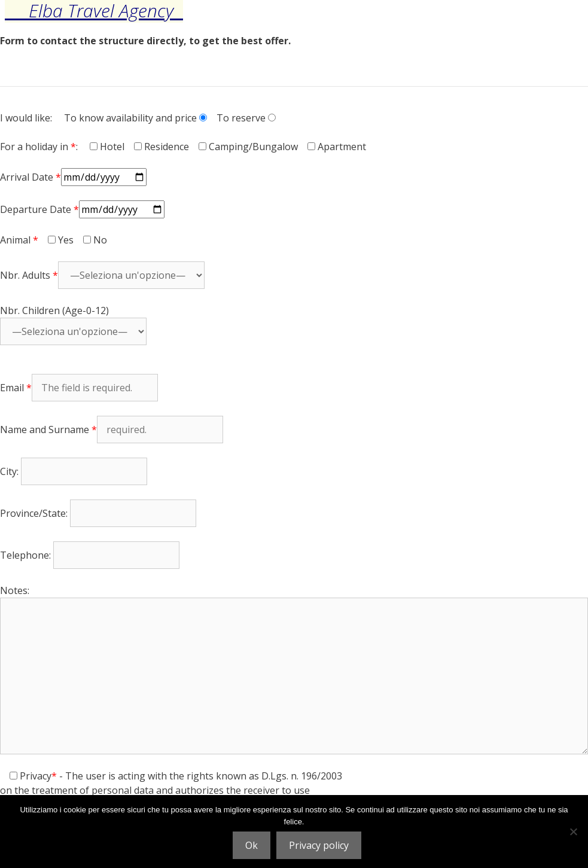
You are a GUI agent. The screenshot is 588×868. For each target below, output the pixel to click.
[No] (573, 832)
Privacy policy (319, 845)
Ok (252, 845)
